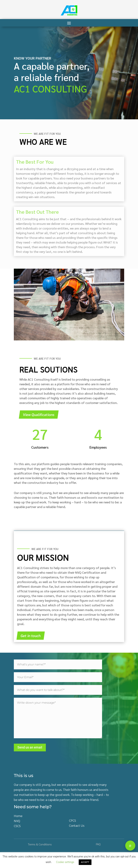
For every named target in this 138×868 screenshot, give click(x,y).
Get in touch (31, 636)
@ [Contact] (130, 846)
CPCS (73, 820)
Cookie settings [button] (65, 862)
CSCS (17, 826)
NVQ (17, 821)
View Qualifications (39, 415)
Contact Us (77, 825)
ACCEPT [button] (85, 862)
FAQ (98, 844)
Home (18, 816)
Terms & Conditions (40, 844)
